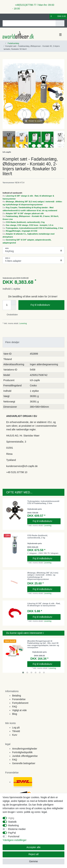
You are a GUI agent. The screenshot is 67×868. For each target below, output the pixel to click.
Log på (16, 728)
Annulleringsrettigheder (25, 749)
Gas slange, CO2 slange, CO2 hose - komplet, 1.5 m (30, 225)
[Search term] (29, 23)
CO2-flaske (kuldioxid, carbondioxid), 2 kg (25, 222)
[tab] (33, 342)
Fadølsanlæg (13, 43)
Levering (23, 323)
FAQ (15, 707)
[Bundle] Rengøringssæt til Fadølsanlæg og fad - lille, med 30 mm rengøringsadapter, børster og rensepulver (43, 644)
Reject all (33, 854)
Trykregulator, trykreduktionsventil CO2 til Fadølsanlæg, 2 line (35, 228)
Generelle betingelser (24, 763)
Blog (15, 714)
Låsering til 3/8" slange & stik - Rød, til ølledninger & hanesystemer (44, 604)
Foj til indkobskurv (46, 305)
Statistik (12, 822)
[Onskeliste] (47, 16)
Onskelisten (11, 315)
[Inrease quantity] (13, 303)
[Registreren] (10, 16)
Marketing (13, 825)
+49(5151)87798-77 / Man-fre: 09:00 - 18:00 (33, 7)
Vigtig (11, 818)
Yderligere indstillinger (15, 840)
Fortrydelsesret (20, 703)
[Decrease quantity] (13, 307)
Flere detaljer (12, 342)
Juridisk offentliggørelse (25, 756)
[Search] (60, 23)
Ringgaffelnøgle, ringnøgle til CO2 (22, 231)
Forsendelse (19, 699)
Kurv (15, 735)
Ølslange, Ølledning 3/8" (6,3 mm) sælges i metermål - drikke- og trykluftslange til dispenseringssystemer (43, 576)
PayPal (12, 833)
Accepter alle (34, 847)
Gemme (33, 861)
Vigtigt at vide (19, 710)
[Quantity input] (7, 305)
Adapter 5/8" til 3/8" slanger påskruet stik (25, 213)
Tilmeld (16, 731)
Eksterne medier (17, 829)
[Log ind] (4, 16)
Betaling (17, 696)
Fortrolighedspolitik (22, 752)
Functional (14, 836)
